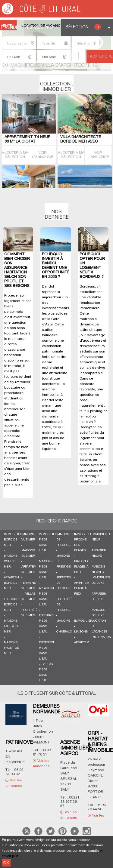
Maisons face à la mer (11, 626)
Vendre (13, 28)
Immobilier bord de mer (13, 540)
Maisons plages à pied (81, 567)
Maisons (81, 632)
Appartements (85, 643)
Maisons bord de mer (11, 561)
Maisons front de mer (11, 648)
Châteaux (64, 632)
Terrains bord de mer (11, 605)
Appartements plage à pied (85, 588)
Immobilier (83, 621)
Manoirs (63, 621)
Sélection (83, 27)
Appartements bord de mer (15, 583)
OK (6, 863)
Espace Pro (40, 28)
